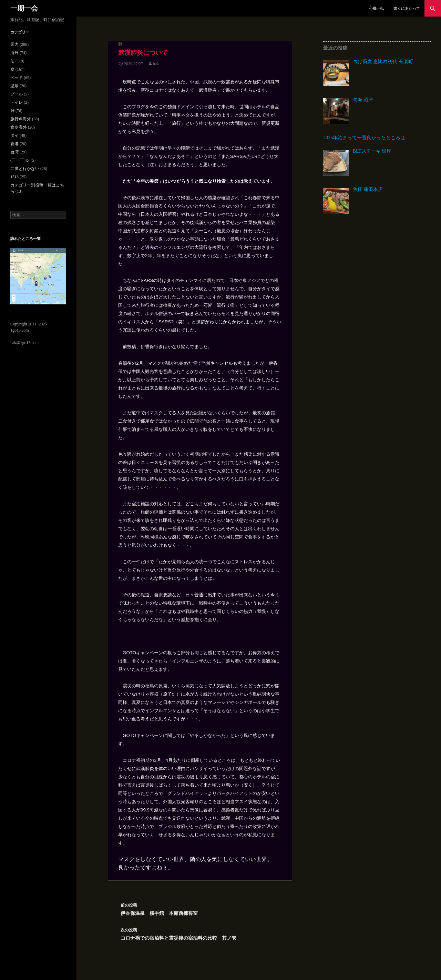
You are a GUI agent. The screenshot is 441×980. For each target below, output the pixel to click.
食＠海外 (19, 127)
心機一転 (377, 8)
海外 (14, 53)
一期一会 (24, 8)
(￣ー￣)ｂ (20, 160)
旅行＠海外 (21, 119)
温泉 (14, 86)
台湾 (14, 152)
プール (17, 94)
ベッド (17, 78)
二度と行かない (25, 169)
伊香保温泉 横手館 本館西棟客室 (202, 908)
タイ (14, 135)
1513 (14, 177)
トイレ (17, 102)
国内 (14, 44)
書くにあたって (407, 8)
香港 (14, 144)
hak (156, 64)
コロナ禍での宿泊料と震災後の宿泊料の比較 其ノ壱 (202, 933)
